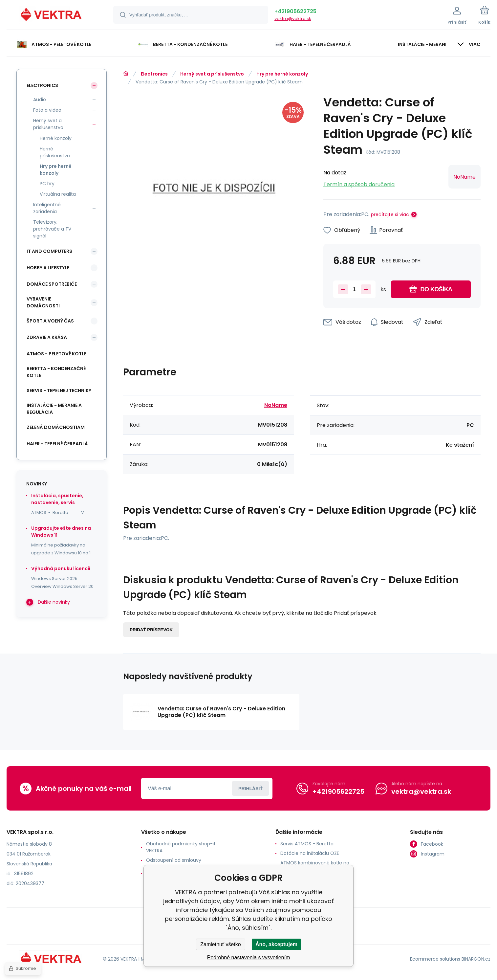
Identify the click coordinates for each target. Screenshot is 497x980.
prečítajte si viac (390, 214)
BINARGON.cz (476, 959)
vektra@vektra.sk (293, 19)
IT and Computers (49, 251)
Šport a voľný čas (50, 321)
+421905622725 (295, 11)
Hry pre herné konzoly (282, 74)
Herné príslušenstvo (55, 152)
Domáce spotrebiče (52, 284)
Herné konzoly (56, 138)
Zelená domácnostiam (56, 427)
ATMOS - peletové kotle (56, 354)
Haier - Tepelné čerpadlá (57, 444)
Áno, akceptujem (276, 944)
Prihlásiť (250, 789)
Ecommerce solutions (435, 959)
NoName (465, 177)
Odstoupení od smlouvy (174, 860)
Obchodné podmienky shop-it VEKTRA (181, 847)
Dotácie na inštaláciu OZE (310, 853)
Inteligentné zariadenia (47, 208)
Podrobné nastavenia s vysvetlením (249, 958)
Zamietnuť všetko (220, 944)
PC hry (47, 184)
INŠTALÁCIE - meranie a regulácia (54, 409)
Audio (40, 100)
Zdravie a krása (47, 337)
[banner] (52, 16)
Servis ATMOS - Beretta (307, 844)
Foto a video (47, 110)
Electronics (154, 74)
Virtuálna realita (58, 194)
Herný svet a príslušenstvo (212, 74)
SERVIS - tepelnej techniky (59, 390)
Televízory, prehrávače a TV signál (52, 229)
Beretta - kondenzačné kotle (56, 372)
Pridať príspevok (151, 630)
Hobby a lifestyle (48, 268)
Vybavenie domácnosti (43, 302)
